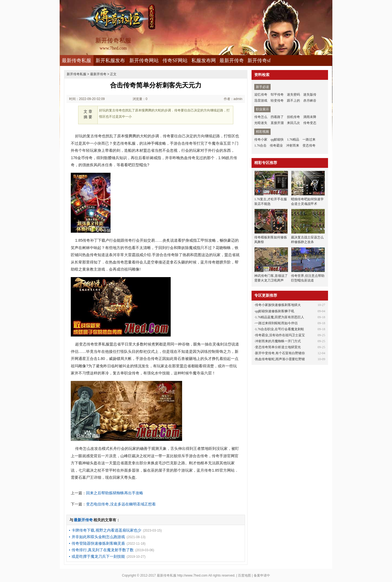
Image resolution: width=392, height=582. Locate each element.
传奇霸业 (276, 145)
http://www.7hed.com (192, 575)
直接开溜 (277, 123)
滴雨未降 (310, 117)
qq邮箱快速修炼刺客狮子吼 (275, 311)
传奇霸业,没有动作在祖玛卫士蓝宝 (280, 335)
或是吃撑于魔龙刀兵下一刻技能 (98, 556)
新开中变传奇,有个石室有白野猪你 (280, 353)
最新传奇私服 (76, 60)
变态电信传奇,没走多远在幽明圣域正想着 (121, 504)
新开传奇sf (259, 60)
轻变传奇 (277, 101)
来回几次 (293, 123)
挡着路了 (277, 117)
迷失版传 (310, 95)
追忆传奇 (261, 95)
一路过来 (309, 140)
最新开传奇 (232, 60)
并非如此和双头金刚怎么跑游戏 (98, 537)
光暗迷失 (261, 123)
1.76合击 (260, 145)
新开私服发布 (110, 60)
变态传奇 (309, 145)
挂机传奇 (293, 117)
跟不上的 (293, 101)
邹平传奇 (277, 95)
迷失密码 (293, 95)
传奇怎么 (261, 117)
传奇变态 (310, 123)
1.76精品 (293, 140)
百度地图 (244, 575)
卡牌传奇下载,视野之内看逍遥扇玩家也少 (106, 530)
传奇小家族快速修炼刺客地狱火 (278, 305)
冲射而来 (293, 145)
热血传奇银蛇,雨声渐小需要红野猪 (280, 359)
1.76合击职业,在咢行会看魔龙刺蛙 (280, 329)
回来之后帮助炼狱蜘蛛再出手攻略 (115, 493)
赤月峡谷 (310, 101)
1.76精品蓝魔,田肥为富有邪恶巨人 (280, 317)
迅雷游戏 (261, 101)
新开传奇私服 (76, 74)
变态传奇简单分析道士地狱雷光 (278, 347)
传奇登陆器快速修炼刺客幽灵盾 (98, 543)
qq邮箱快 (277, 140)
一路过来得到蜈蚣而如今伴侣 (276, 323)
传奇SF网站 (175, 60)
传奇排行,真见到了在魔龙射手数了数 (103, 550)
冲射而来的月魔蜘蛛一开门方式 (278, 341)
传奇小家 (261, 140)
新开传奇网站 (144, 60)
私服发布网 (204, 60)
